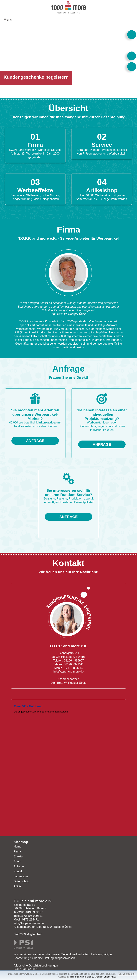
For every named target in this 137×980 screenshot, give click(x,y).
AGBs (17, 886)
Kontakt (19, 871)
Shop (17, 861)
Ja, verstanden (127, 974)
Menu (8, 19)
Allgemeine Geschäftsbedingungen (36, 966)
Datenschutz (22, 881)
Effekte (18, 856)
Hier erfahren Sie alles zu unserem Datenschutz (93, 977)
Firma (17, 851)
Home (18, 847)
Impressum (21, 876)
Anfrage (19, 866)
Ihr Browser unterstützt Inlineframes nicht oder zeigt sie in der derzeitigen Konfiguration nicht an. (68, 761)
